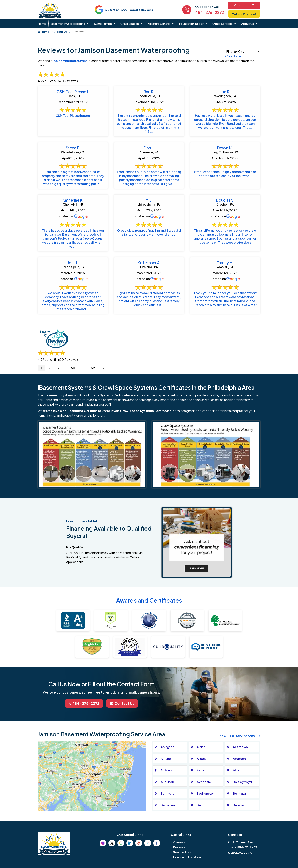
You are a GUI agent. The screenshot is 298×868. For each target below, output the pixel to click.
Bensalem (168, 805)
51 (83, 368)
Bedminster (205, 793)
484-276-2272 (210, 12)
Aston (201, 770)
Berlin (201, 805)
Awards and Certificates (149, 600)
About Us (248, 24)
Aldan (201, 747)
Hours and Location (187, 857)
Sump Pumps (103, 24)
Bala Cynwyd (242, 782)
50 (73, 368)
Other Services (222, 24)
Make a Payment (244, 14)
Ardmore (239, 759)
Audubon (167, 782)
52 (93, 368)
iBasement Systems (59, 395)
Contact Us (244, 5)
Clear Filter (234, 56)
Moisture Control (159, 24)
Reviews (179, 847)
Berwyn (238, 805)
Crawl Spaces (130, 24)
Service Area (182, 852)
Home (42, 24)
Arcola (202, 759)
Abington (167, 747)
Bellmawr (240, 793)
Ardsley (166, 770)
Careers (179, 842)
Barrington (169, 793)
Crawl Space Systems (97, 395)
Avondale (204, 782)
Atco (237, 770)
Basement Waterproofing (68, 24)
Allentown (240, 747)
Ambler (166, 759)
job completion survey (70, 61)
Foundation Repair (191, 24)
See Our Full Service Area (239, 736)
